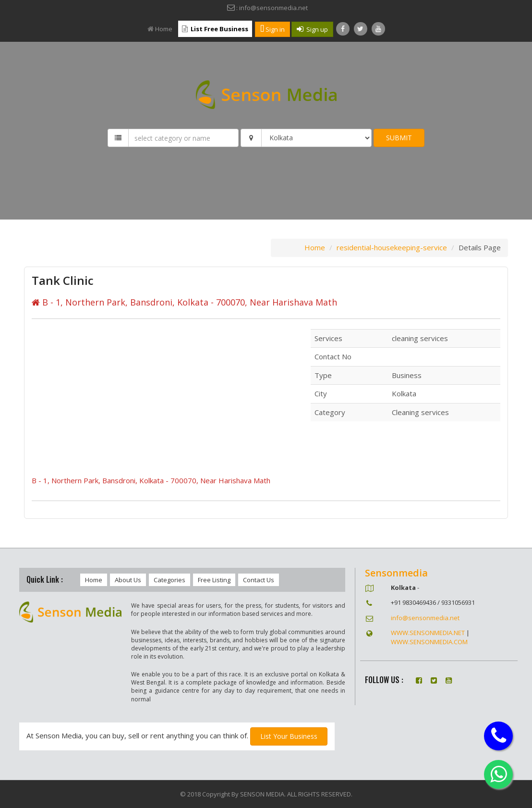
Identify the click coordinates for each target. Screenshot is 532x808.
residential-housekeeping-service (392, 247)
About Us (128, 580)
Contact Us (259, 580)
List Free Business (215, 29)
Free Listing (214, 580)
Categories (169, 580)
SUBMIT (399, 138)
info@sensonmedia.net (425, 618)
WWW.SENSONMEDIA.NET (428, 633)
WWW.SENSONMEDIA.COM (429, 642)
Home (160, 29)
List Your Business (289, 736)
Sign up (312, 29)
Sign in (272, 29)
